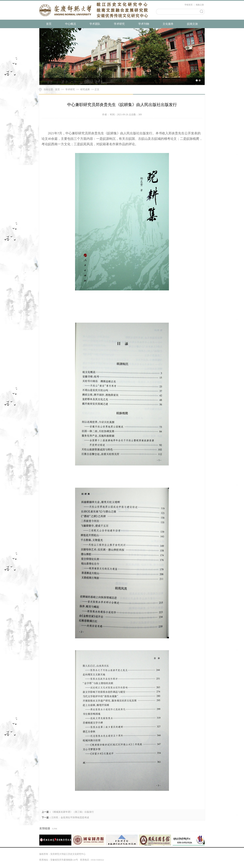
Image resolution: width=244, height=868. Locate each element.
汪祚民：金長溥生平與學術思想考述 (70, 818)
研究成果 (85, 89)
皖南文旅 (192, 24)
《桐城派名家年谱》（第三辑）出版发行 (73, 812)
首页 (49, 24)
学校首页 (189, 5)
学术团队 (95, 24)
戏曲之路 (200, 5)
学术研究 (119, 24)
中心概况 (70, 24)
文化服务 (168, 24)
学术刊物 (144, 24)
